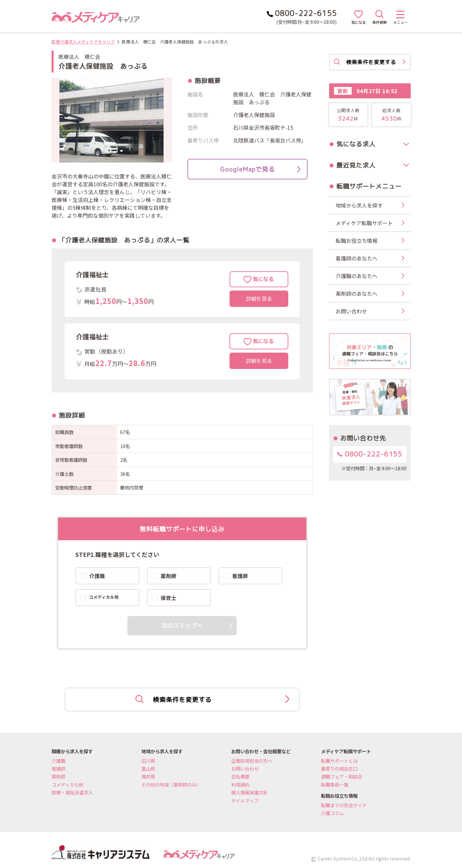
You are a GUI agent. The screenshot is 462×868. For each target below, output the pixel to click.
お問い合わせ (245, 768)
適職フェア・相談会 (342, 776)
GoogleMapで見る (260, 169)
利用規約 (240, 785)
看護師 (58, 768)
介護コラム (332, 813)
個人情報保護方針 (249, 792)
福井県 (148, 776)
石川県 (148, 761)
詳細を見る (259, 299)
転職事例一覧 (335, 785)
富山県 (148, 768)
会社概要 (240, 776)
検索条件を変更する (212, 699)
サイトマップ (245, 801)
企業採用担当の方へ (252, 761)
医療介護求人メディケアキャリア (83, 42)
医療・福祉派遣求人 (72, 792)
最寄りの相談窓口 (339, 768)
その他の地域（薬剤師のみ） (171, 785)
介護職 (58, 761)
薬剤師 (58, 776)
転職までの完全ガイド (344, 805)
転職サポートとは (339, 761)
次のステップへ (182, 626)
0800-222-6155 (370, 454)
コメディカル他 (67, 785)
